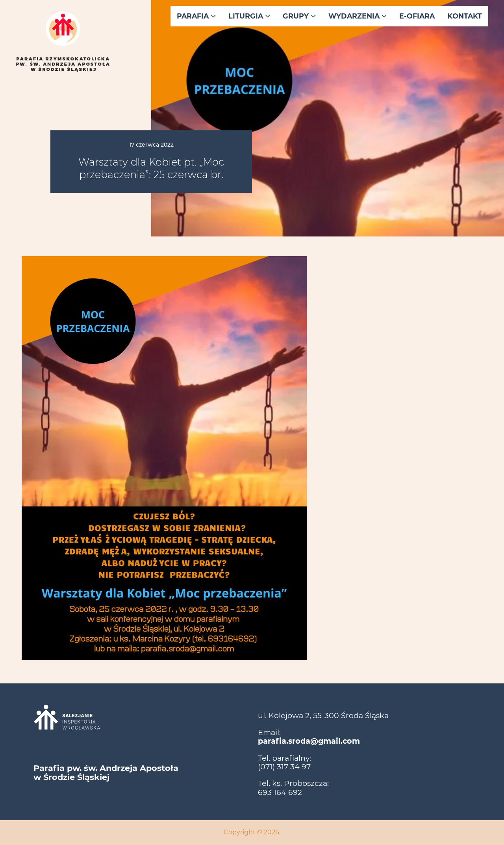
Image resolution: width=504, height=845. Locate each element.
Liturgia (249, 16)
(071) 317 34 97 (284, 767)
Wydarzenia (358, 16)
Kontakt (465, 16)
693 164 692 (280, 792)
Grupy (299, 16)
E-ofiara (417, 16)
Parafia (196, 16)
